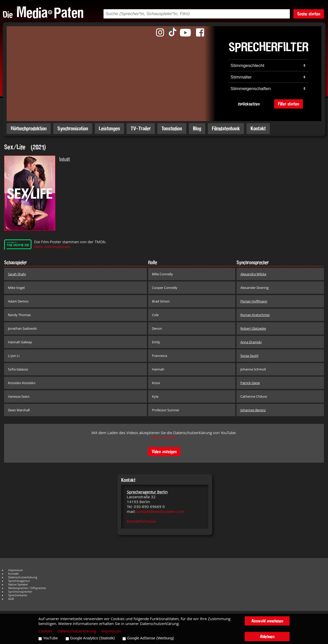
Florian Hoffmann (254, 301)
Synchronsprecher (20, 592)
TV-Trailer (141, 128)
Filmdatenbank (226, 128)
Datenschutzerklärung (23, 577)
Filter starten (289, 104)
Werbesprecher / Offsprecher (27, 588)
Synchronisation (73, 128)
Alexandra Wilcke (253, 274)
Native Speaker (18, 584)
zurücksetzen (249, 104)
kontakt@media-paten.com (160, 511)
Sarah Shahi (17, 274)
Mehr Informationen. (53, 247)
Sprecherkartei (18, 595)
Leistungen (109, 128)
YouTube (50, 638)
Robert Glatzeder (253, 328)
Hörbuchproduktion (29, 128)
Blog (197, 128)
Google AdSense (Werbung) (151, 638)
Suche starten (309, 14)
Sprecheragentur (19, 581)
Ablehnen (267, 636)
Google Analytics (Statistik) (93, 638)
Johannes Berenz (253, 410)
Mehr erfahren (164, 438)
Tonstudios (172, 128)
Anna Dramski (251, 342)
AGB (11, 599)
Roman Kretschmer (255, 315)
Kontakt (258, 128)
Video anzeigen (164, 451)
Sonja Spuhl (249, 356)
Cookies (45, 631)
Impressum (16, 570)
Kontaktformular (141, 521)
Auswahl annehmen (267, 621)
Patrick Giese (250, 383)
